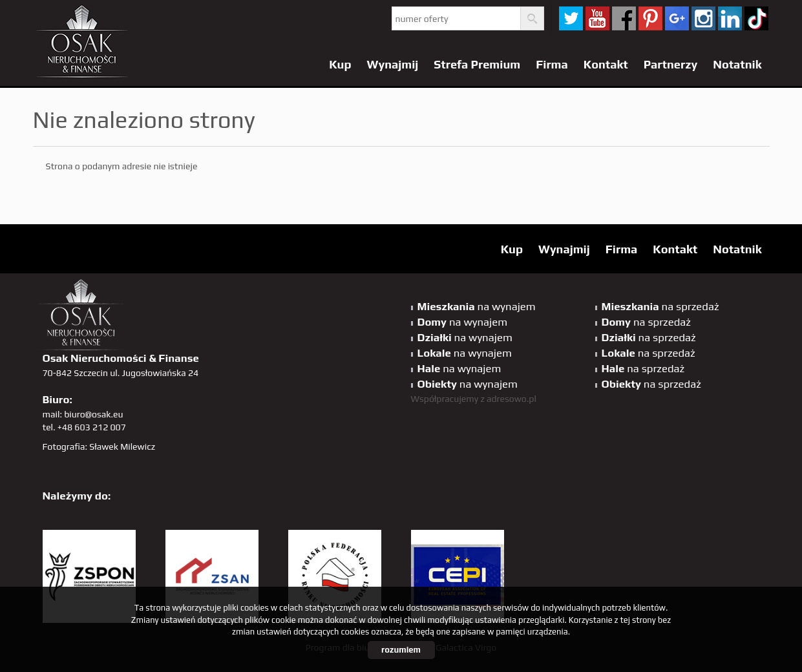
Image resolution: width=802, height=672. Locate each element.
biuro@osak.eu (93, 414)
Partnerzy (671, 64)
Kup (340, 64)
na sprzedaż (660, 306)
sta (703, 18)
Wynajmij (393, 64)
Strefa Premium (477, 64)
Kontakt (606, 64)
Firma (552, 64)
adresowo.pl (512, 399)
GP (677, 18)
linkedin (730, 18)
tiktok (756, 18)
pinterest (650, 18)
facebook (624, 18)
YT (597, 18)
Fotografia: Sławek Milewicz (99, 446)
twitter (571, 18)
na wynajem (477, 306)
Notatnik (737, 64)
